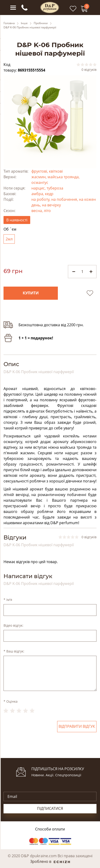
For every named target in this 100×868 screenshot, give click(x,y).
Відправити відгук (77, 727)
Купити (31, 293)
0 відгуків (89, 70)
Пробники (41, 23)
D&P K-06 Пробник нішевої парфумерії (30, 27)
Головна (9, 23)
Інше (24, 23)
